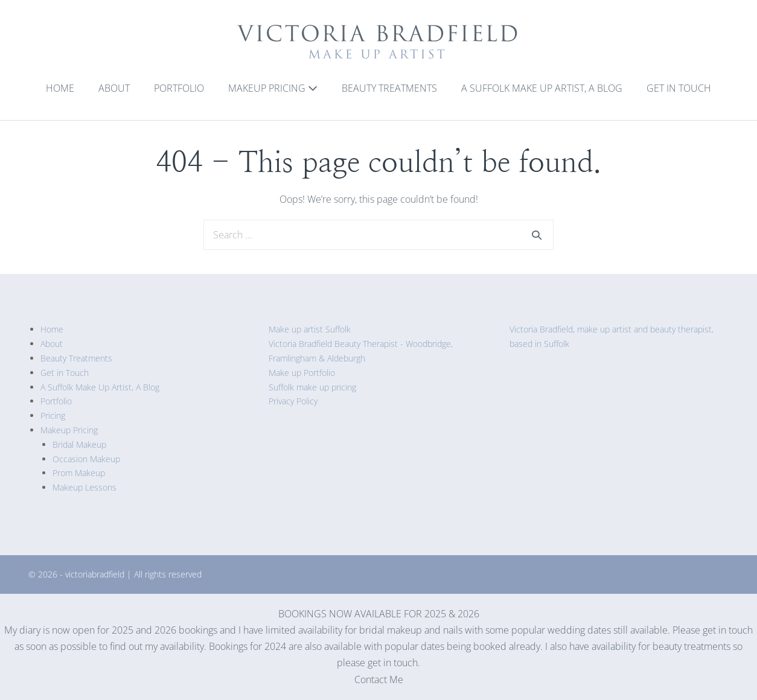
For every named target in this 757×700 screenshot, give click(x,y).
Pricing (53, 415)
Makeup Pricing (273, 88)
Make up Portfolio (302, 373)
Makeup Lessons (85, 487)
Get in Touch (679, 88)
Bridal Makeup (79, 444)
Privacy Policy (293, 401)
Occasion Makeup (86, 459)
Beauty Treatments (389, 88)
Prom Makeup (79, 473)
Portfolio (179, 88)
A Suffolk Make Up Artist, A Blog (542, 88)
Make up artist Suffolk (310, 329)
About (114, 88)
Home (60, 88)
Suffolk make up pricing (312, 387)
